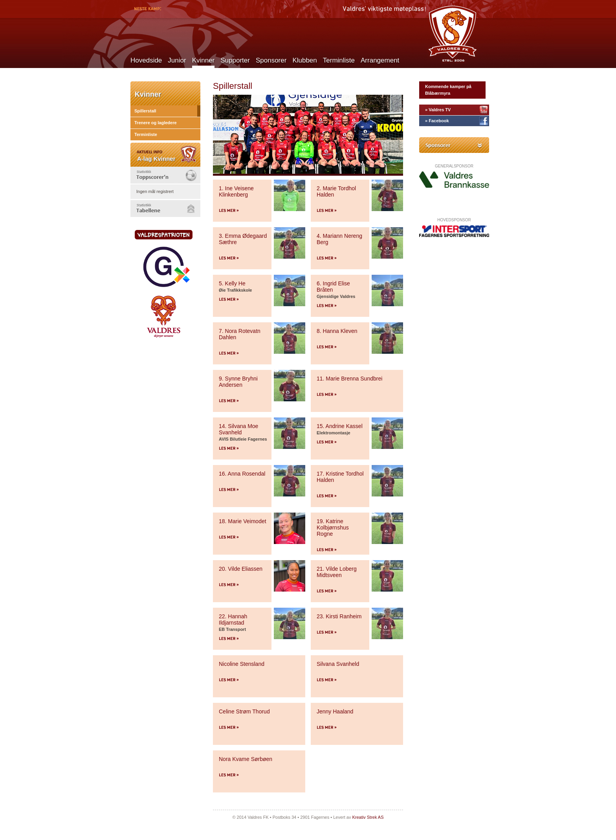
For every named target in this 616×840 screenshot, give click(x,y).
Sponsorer (271, 60)
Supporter (235, 60)
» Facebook (437, 121)
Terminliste (339, 60)
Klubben (304, 60)
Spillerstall (145, 111)
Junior (177, 60)
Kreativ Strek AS (368, 817)
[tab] (165, 175)
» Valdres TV (438, 110)
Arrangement (380, 60)
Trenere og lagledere (156, 123)
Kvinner (203, 60)
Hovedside (146, 60)
